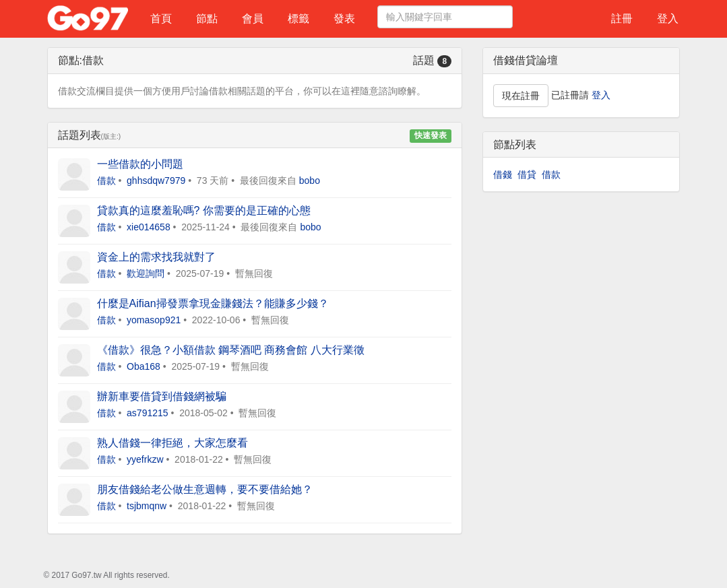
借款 (106, 181)
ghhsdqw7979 (156, 181)
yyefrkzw (145, 459)
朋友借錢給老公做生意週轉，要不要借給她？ (205, 489)
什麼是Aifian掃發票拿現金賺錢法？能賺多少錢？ (213, 303)
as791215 (148, 413)
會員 (253, 19)
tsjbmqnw (147, 506)
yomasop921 (154, 320)
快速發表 (431, 136)
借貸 (527, 174)
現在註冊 (521, 96)
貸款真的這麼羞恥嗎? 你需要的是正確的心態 (204, 210)
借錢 (503, 174)
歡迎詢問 (146, 273)
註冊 (622, 19)
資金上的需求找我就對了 (156, 257)
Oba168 (144, 366)
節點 (207, 19)
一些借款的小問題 (140, 164)
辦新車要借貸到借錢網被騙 (162, 396)
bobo (310, 181)
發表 (344, 19)
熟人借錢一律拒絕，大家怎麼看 (172, 443)
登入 (668, 19)
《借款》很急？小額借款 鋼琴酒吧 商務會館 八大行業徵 (231, 350)
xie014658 (149, 227)
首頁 (161, 19)
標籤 (298, 19)
